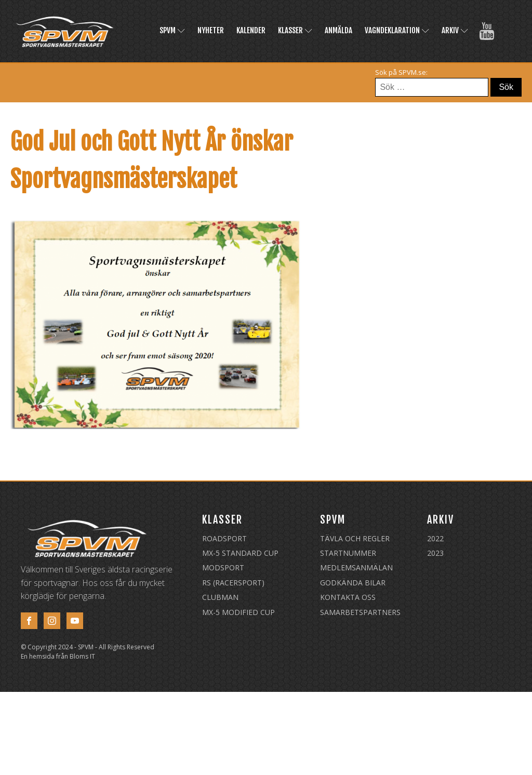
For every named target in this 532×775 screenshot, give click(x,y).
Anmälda (338, 30)
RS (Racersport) (233, 583)
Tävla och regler (355, 538)
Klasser (295, 30)
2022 (435, 538)
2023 (435, 553)
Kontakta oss (348, 597)
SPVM (172, 30)
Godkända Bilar (353, 583)
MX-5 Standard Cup (240, 553)
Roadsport (224, 538)
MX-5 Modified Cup (238, 612)
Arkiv (455, 30)
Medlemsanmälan (356, 567)
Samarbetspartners (360, 612)
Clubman (220, 597)
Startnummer (348, 553)
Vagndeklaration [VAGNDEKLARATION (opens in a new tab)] (397, 30)
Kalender (251, 30)
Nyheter (211, 30)
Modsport (223, 567)
